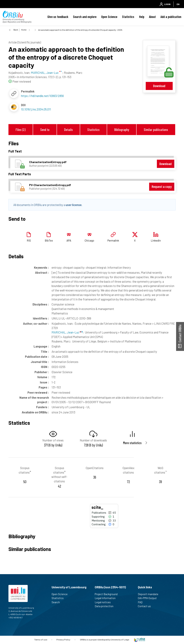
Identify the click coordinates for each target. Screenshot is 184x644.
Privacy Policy (63, 640)
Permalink (113, 240)
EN (178, 4)
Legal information (107, 598)
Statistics (128, 17)
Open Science (109, 17)
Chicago (89, 240)
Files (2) (21, 130)
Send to (45, 130)
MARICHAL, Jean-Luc (67, 332)
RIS (29, 240)
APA (69, 240)
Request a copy (162, 187)
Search (57, 602)
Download (159, 86)
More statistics (132, 443)
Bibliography (122, 130)
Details (68, 130)
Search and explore (85, 17)
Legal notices (104, 602)
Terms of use (41, 640)
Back (16, 30)
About (152, 17)
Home (24, 30)
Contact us (146, 606)
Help (142, 17)
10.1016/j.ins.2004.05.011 (36, 109)
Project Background (108, 594)
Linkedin (156, 240)
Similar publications (156, 130)
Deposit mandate (150, 594)
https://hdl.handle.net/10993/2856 (42, 96)
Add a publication (171, 17)
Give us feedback (58, 17)
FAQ (142, 602)
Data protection (106, 606)
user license (74, 205)
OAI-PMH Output (149, 598)
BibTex (49, 240)
